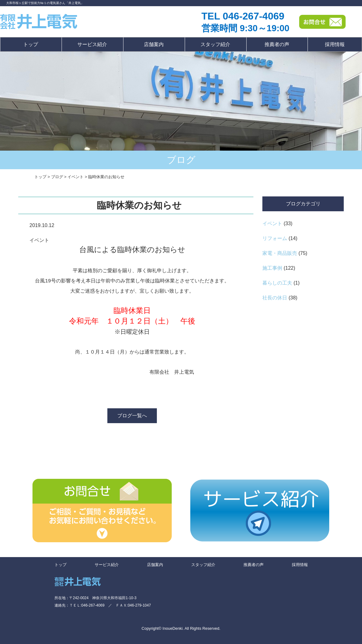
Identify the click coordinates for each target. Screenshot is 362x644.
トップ (31, 44)
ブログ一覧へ (132, 418)
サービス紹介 (92, 44)
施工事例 (272, 268)
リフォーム (275, 238)
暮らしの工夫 (277, 283)
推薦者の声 (277, 44)
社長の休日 (275, 298)
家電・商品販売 (280, 253)
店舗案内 (154, 44)
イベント (272, 223)
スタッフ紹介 (215, 44)
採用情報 (335, 44)
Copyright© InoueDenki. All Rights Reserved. (181, 631)
